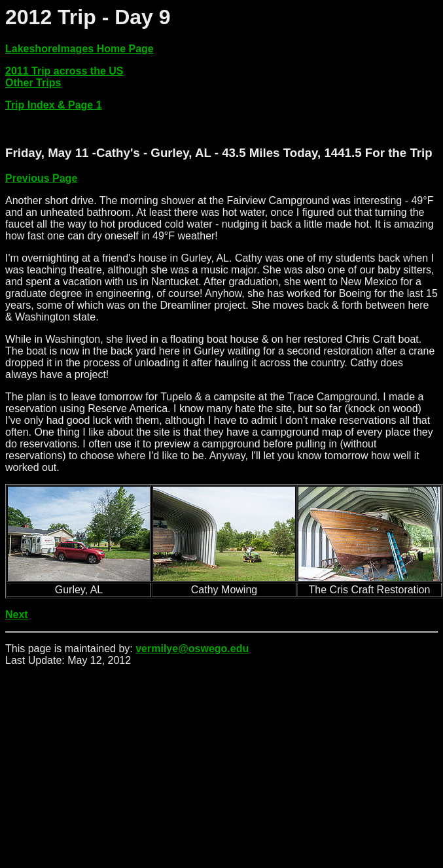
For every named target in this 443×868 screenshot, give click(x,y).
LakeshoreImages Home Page (80, 49)
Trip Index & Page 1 (54, 105)
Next (17, 615)
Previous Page (41, 178)
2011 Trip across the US (64, 71)
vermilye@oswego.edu (192, 649)
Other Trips (33, 83)
